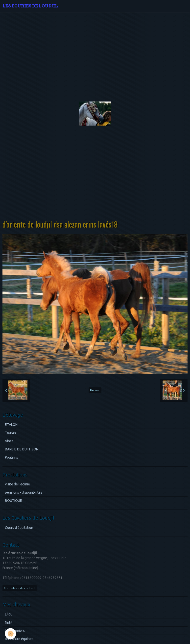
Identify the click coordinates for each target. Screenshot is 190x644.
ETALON (11, 425)
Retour (95, 390)
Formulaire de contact (20, 588)
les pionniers (15, 631)
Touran (10, 433)
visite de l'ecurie (17, 484)
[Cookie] (11, 634)
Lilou (9, 614)
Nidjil (9, 622)
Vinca (9, 441)
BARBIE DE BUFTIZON (22, 449)
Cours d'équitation (19, 528)
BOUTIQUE (13, 501)
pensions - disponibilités (24, 492)
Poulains (12, 457)
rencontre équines (19, 639)
